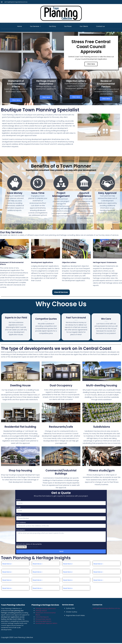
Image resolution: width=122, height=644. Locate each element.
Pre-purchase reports (43, 620)
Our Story (52, 26)
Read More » (7, 565)
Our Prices (68, 26)
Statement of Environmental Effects (12, 264)
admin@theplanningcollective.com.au (106, 609)
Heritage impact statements (46, 609)
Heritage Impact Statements (105, 263)
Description (21, 531)
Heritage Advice (41, 612)
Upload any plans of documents (29, 545)
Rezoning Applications (43, 622)
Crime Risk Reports (42, 618)
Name (19, 500)
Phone (19, 515)
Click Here (91, 64)
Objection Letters (69, 263)
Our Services (35, 26)
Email (18, 508)
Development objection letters (46, 624)
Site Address (21, 523)
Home (20, 26)
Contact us (100, 26)
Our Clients (84, 26)
